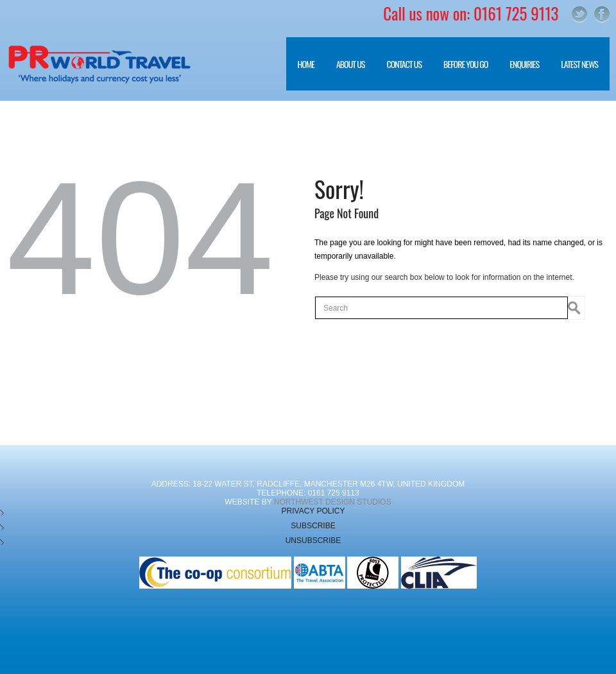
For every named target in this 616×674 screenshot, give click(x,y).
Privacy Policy (313, 511)
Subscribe (313, 526)
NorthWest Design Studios (333, 502)
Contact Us (404, 64)
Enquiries (524, 64)
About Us (345, 74)
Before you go (460, 74)
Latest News (579, 64)
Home (306, 64)
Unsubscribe (313, 540)
